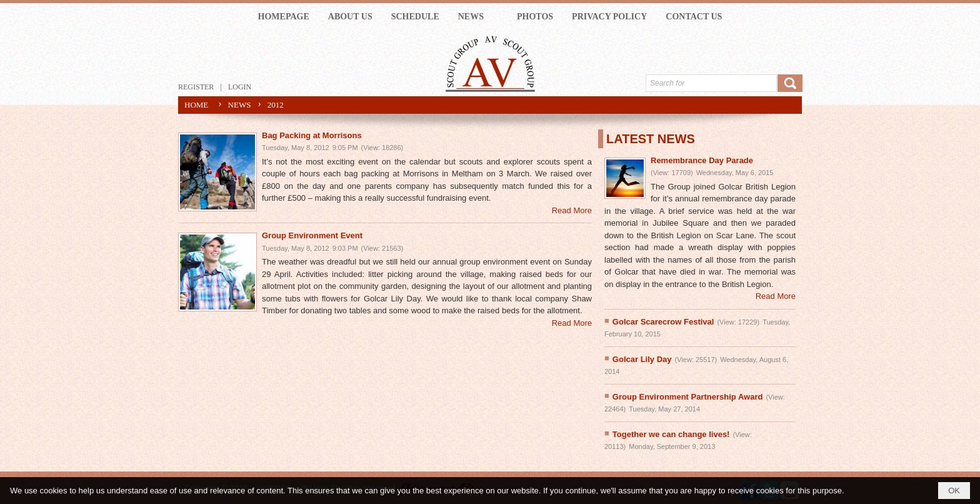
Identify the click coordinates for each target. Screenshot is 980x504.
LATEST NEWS (651, 139)
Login (240, 87)
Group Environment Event (312, 235)
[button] (478, 17)
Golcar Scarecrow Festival (663, 322)
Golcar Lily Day (642, 359)
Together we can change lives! (671, 434)
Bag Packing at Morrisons (312, 135)
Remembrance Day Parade (702, 160)
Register (196, 87)
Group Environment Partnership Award (688, 397)
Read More (572, 210)
